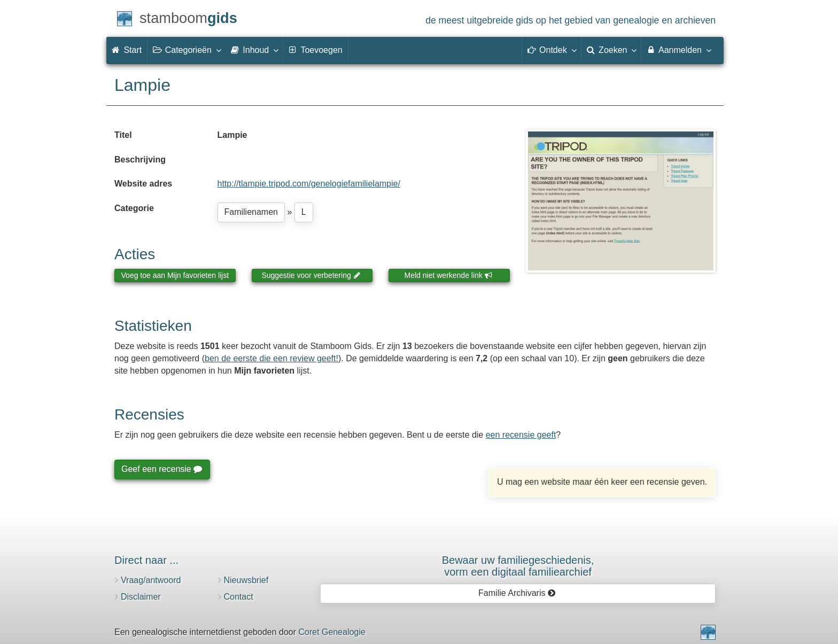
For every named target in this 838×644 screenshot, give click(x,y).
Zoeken (611, 50)
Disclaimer (141, 597)
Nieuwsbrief (246, 580)
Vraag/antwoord (151, 580)
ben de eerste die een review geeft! (271, 358)
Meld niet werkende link (449, 275)
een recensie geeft (521, 435)
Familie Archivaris (517, 593)
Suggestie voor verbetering (311, 275)
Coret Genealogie (332, 632)
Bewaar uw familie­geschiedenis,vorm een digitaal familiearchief (518, 566)
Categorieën (187, 50)
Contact (239, 597)
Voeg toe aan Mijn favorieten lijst (175, 275)
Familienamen (251, 212)
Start (127, 50)
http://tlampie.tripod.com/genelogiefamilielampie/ (309, 184)
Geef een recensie (161, 469)
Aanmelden (678, 50)
